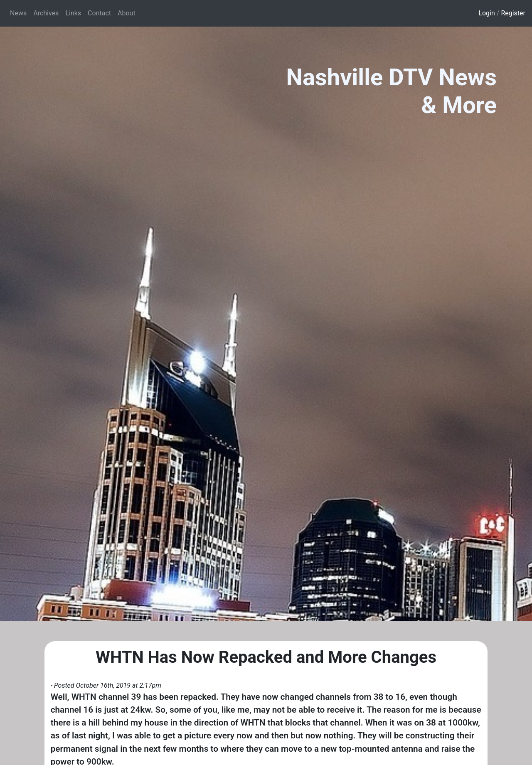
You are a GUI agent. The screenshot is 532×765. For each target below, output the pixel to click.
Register (513, 13)
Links (73, 13)
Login (486, 13)
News (18, 13)
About (127, 13)
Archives (46, 13)
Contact (99, 13)
